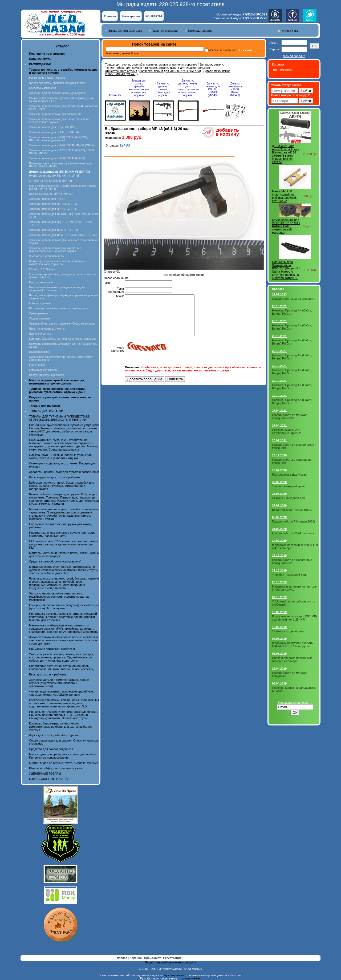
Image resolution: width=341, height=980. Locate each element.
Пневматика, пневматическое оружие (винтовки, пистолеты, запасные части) (62, 534)
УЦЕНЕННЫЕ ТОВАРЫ (45, 774)
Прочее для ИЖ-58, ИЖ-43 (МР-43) (51, 194)
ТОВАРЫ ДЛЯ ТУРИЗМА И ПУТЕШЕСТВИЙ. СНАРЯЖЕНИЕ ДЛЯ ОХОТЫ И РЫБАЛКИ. (59, 418)
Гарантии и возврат (165, 31)
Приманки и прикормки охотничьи (52, 649)
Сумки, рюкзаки (39, 313)
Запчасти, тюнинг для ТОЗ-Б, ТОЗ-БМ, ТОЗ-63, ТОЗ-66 (63, 235)
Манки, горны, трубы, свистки (47, 78)
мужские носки (174, 975)
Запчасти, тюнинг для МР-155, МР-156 (53, 209)
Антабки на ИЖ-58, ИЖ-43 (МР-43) (50, 181)
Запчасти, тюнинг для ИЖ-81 (47, 199)
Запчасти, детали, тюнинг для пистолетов (55, 114)
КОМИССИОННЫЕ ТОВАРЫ (48, 779)
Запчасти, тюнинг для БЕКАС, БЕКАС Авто (56, 132)
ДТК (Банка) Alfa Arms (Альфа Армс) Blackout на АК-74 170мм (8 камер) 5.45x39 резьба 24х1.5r (285, 154)
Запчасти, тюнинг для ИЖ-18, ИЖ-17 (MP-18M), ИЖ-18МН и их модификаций (58, 139)
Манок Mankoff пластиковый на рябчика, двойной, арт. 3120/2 (284, 196)
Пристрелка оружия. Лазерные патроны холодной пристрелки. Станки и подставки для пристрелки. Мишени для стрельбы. (63, 617)
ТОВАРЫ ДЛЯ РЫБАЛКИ (46, 411)
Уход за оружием (40, 319)
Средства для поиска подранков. (51, 749)
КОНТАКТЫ (154, 16)
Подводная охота (40, 352)
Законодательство (200, 31)
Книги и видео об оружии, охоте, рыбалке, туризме (64, 763)
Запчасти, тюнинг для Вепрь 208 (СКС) (53, 127)
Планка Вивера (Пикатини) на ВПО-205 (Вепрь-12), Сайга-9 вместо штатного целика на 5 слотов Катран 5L (286, 270)
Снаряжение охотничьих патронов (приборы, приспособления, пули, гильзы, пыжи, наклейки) (62, 667)
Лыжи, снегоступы (40, 334)
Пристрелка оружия (41, 282)
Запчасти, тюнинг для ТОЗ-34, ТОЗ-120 (53, 230)
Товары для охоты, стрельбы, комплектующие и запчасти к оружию (151, 64)
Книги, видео (37, 365)
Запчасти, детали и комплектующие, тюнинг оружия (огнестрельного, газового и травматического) (59, 683)
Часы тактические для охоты (47, 329)
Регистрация (131, 16)
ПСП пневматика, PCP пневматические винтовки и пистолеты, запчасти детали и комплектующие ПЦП (64, 544)
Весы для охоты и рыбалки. (48, 674)
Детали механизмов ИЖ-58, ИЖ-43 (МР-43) (235, 89)
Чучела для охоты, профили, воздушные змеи (58, 83)
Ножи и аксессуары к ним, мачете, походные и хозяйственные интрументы (58, 263)
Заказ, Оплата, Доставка (125, 31)
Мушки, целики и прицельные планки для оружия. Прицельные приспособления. (63, 756)
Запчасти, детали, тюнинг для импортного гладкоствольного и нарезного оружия (55, 250)
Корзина (136, 958)
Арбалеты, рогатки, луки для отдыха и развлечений (64, 472)
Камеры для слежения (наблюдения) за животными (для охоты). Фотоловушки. (64, 607)
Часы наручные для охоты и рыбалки (54, 477)
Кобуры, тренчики (40, 303)
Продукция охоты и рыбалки (46, 375)
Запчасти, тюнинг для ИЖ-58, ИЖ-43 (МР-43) (57, 158)
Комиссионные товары (43, 370)
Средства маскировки (42, 88)
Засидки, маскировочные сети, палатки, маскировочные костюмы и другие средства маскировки (59, 597)
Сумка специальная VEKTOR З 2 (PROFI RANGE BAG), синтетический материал (286, 226)
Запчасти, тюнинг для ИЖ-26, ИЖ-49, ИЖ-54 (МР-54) (62, 145)
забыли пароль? (294, 56)
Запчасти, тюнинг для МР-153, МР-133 (53, 204)
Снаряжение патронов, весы (47, 256)
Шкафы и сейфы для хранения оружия (55, 768)
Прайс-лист (153, 958)
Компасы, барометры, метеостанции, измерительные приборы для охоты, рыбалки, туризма (60, 727)
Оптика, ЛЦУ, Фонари (42, 269)
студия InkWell (191, 978)
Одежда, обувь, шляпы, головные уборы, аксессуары (62, 324)
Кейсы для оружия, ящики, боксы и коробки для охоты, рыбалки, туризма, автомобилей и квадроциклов (62, 486)
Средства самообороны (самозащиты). (56, 561)
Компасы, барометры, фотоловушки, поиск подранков (62, 339)
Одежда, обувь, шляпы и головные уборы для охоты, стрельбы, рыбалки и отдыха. (60, 456)
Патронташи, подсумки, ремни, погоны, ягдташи (59, 308)
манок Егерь (130, 53)
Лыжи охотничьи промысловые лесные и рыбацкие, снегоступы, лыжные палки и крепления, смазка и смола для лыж (64, 640)
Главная (110, 16)
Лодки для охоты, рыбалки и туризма (54, 735)
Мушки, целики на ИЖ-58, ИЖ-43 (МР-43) (55, 176)
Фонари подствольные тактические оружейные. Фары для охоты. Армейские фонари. (61, 693)
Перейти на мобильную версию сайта (171, 962)
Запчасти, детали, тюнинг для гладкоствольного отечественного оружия (188, 88)
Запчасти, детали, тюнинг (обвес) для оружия (57, 93)
